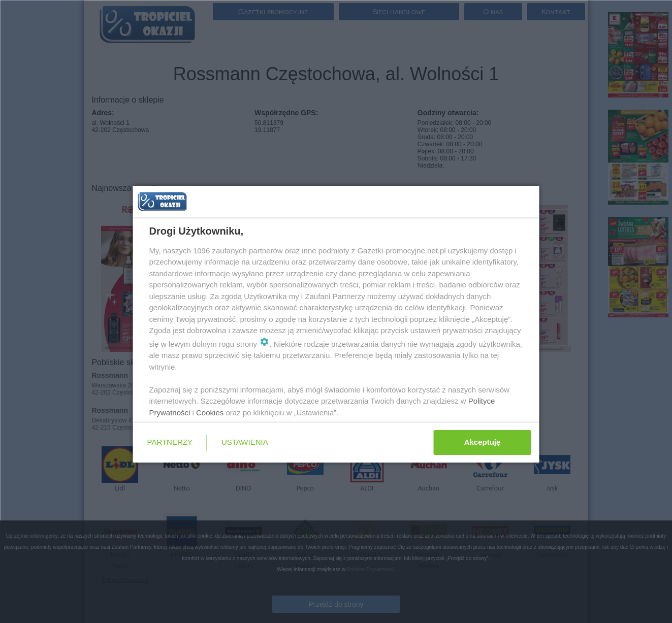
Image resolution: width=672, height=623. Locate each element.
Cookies (210, 413)
